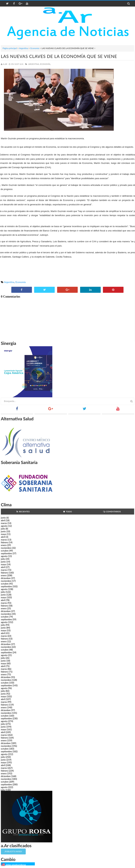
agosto (4, 526)
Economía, (45, 64)
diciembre (6, 578)
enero (4, 545)
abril (3, 520)
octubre (5, 551)
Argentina (24, 48)
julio (3, 529)
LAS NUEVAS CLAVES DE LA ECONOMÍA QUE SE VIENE (59, 56)
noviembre (6, 548)
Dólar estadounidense (16, 865)
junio (3, 518)
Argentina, (34, 64)
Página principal (10, 48)
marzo (4, 523)
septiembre (6, 553)
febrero (4, 542)
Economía (35, 48)
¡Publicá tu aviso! (13, 851)
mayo (4, 534)
